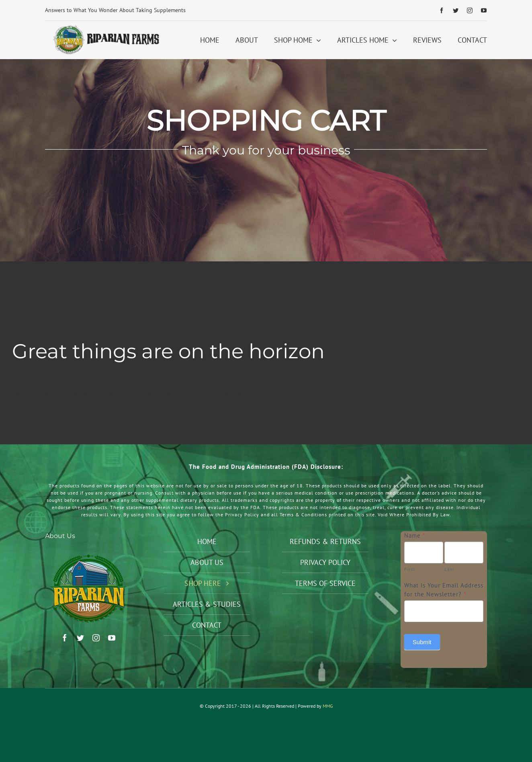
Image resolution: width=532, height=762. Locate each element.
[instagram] (470, 10)
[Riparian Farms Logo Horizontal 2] (105, 27)
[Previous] (240, 10)
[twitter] (456, 10)
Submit (422, 642)
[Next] (251, 10)
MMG (328, 706)
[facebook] (442, 10)
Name (415, 535)
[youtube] (484, 10)
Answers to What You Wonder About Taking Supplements (115, 10)
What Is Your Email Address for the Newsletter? (444, 590)
